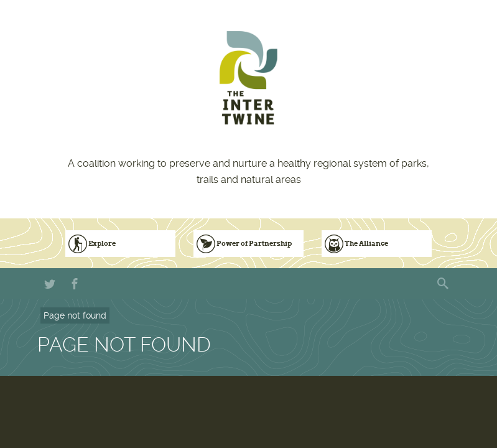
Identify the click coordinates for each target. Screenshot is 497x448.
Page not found (75, 315)
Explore (102, 243)
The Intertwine (248, 78)
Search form (444, 284)
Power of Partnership (254, 243)
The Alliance (366, 243)
